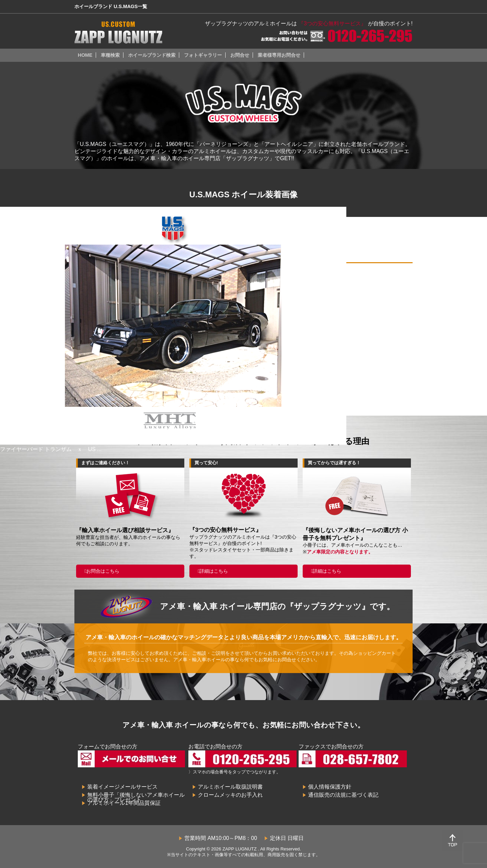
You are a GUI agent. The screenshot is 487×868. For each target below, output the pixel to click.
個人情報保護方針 (330, 787)
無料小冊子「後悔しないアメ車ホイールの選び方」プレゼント (136, 797)
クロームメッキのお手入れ (230, 795)
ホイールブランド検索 (152, 55)
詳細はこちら (214, 571)
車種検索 (110, 55)
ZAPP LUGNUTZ (240, 849)
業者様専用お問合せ (279, 55)
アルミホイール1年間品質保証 (124, 803)
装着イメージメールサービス (122, 787)
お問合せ (240, 55)
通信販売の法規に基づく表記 (343, 795)
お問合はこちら (103, 571)
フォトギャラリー (203, 55)
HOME (85, 55)
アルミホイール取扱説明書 (230, 787)
